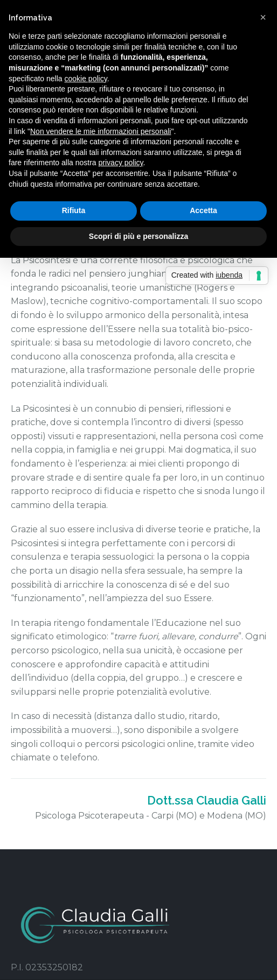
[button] (263, 17)
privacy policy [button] (121, 163)
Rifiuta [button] (74, 210)
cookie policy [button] (86, 79)
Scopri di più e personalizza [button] (138, 236)
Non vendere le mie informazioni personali (101, 131)
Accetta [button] (203, 210)
